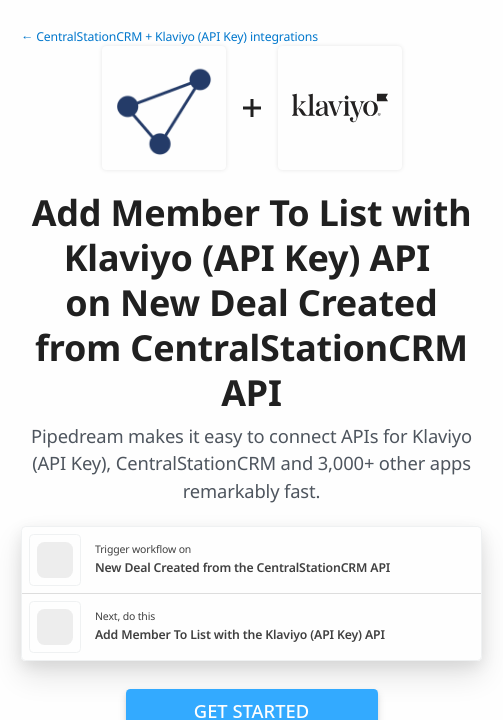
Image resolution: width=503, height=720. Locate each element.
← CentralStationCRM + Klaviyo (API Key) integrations (169, 36)
